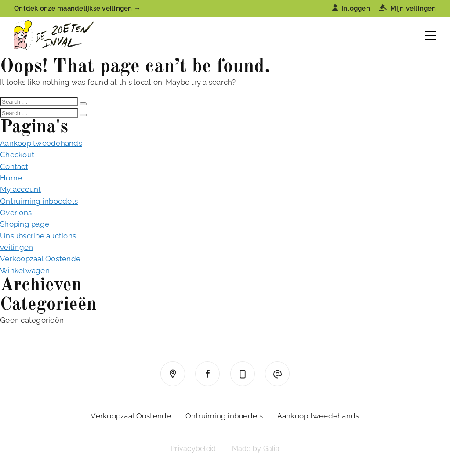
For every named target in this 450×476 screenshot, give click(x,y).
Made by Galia (256, 449)
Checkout (17, 155)
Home (11, 178)
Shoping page (25, 224)
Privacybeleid (193, 449)
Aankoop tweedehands (41, 143)
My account (21, 189)
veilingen (16, 247)
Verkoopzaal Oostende (40, 259)
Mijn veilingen (407, 8)
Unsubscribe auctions (38, 236)
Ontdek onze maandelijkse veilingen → (77, 8)
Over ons (16, 213)
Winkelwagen (25, 270)
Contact (14, 166)
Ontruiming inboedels (39, 201)
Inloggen (351, 8)
